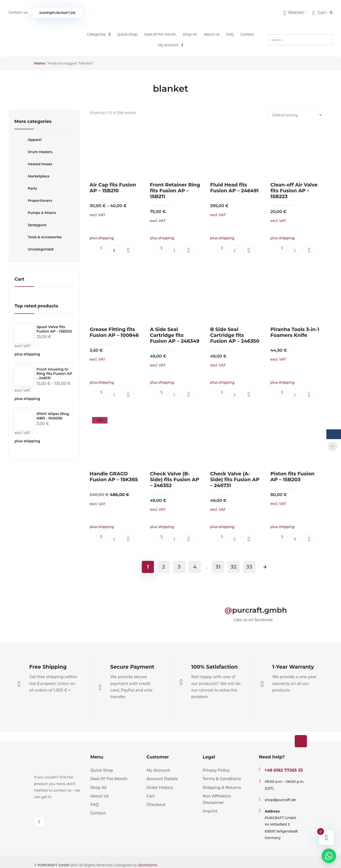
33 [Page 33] (249, 567)
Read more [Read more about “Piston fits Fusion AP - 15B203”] (295, 539)
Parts (26, 188)
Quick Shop (102, 770)
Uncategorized (34, 249)
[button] (128, 250)
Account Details (162, 779)
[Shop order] (295, 115)
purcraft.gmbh (260, 610)
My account (168, 45)
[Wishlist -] (295, 13)
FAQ (230, 34)
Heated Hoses (33, 164)
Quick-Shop (127, 34)
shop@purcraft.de (57, 13)
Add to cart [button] (174, 250)
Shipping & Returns (222, 788)
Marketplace (32, 176)
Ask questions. (101, 248)
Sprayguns (30, 225)
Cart (151, 796)
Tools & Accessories (38, 237)
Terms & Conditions (222, 779)
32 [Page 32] (234, 567)
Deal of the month (160, 34)
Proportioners (33, 201)
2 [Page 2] (163, 567)
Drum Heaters (33, 152)
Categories (96, 34)
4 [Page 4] (195, 567)
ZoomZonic (148, 865)
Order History (160, 788)
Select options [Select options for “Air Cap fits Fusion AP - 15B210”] (114, 250)
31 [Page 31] (218, 567)
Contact (247, 34)
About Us (99, 796)
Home (39, 63)
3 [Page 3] (179, 567)
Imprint (210, 811)
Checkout (156, 805)
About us (212, 34)
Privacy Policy (216, 770)
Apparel (28, 140)
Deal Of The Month (109, 779)
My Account (158, 770)
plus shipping (27, 354)
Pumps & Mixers (35, 213)
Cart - (325, 13)
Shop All (190, 34)
